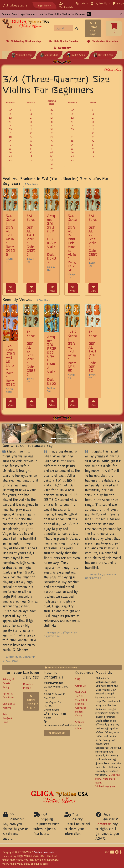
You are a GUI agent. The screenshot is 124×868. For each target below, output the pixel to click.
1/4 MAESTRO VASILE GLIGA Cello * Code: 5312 (10, 365)
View (11, 289)
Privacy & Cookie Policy (8, 683)
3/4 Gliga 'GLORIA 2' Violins (72, 135)
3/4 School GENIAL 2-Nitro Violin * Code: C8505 (93, 237)
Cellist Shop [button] (76, 55)
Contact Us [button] (57, 733)
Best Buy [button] (44, 5)
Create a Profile (28, 686)
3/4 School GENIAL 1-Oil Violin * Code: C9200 (31, 235)
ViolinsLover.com (15, 5)
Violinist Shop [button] (22, 55)
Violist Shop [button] (49, 55)
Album (78, 728)
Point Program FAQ (7, 718)
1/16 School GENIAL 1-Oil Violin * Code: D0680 (72, 351)
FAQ (77, 679)
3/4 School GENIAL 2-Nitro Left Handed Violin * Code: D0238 (72, 243)
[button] (82, 3)
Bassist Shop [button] (103, 55)
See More (32, 184)
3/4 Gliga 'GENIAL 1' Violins (31, 135)
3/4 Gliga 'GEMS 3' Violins (93, 133)
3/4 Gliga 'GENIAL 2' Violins (10, 135)
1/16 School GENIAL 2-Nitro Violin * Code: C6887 (31, 353)
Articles (79, 722)
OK (89, 14)
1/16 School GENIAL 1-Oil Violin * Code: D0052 (93, 351)
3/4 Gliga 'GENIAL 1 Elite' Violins (52, 139)
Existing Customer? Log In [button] (32, 702)
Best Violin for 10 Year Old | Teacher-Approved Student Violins (81, 704)
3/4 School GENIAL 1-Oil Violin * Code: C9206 (10, 235)
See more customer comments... (62, 667)
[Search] (64, 28)
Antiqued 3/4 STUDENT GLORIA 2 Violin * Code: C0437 (52, 239)
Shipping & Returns (9, 706)
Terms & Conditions (8, 695)
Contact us (103, 824)
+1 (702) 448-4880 (93, 28)
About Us (80, 686)
